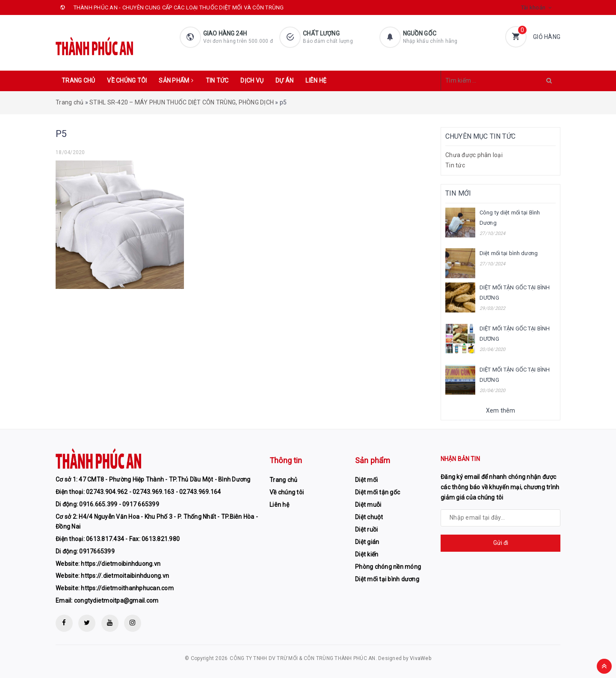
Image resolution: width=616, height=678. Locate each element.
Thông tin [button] (286, 460)
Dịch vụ (252, 80)
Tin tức (217, 80)
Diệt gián (367, 542)
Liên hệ (316, 80)
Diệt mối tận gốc (378, 492)
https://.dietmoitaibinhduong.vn (125, 576)
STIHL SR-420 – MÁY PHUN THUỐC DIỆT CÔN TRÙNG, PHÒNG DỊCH (182, 102)
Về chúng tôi (127, 80)
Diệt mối (366, 480)
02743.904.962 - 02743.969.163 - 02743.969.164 (153, 492)
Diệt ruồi (366, 529)
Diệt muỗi (368, 505)
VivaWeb (421, 658)
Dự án (284, 80)
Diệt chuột (369, 517)
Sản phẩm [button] (373, 460)
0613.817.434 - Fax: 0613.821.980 (133, 539)
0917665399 (97, 551)
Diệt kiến (367, 554)
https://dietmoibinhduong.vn (121, 564)
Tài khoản (533, 7)
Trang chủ (78, 80)
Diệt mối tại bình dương (509, 253)
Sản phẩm (176, 80)
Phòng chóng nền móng (388, 567)
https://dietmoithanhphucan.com (127, 588)
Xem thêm (501, 410)
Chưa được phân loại (474, 155)
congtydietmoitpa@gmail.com (116, 601)
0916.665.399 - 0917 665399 (119, 504)
